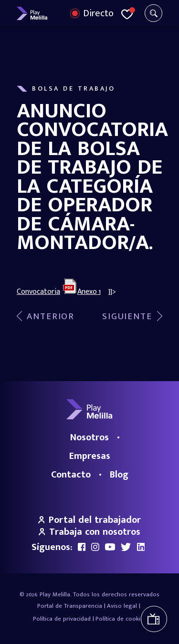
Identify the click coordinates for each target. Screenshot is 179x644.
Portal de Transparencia (70, 606)
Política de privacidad (62, 619)
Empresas (90, 456)
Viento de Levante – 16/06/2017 (46, 317)
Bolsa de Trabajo (74, 89)
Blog (119, 475)
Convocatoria (38, 292)
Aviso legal (122, 606)
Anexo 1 (89, 292)
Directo (98, 13)
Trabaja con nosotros (90, 532)
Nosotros (89, 437)
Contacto (71, 475)
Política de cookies (121, 619)
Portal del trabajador (90, 520)
